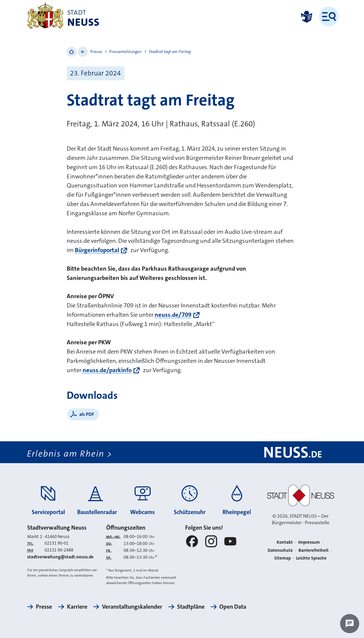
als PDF (87, 414)
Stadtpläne (191, 607)
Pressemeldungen (125, 51)
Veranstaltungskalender (132, 607)
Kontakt (285, 542)
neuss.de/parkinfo (106, 370)
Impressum (309, 542)
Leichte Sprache (311, 558)
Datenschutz (280, 550)
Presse (96, 51)
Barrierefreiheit (314, 550)
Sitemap (282, 558)
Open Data (233, 607)
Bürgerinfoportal (97, 250)
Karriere (77, 607)
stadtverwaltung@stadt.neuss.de (60, 557)
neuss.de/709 (173, 315)
